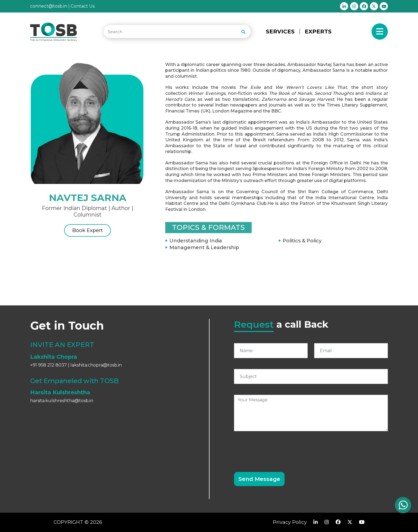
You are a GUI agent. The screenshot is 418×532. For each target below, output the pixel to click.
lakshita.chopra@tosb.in (96, 365)
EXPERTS (318, 32)
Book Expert (88, 231)
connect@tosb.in (49, 6)
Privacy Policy (290, 522)
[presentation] (275, 448)
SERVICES (280, 32)
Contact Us (83, 6)
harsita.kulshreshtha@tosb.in (62, 401)
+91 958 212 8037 (49, 365)
